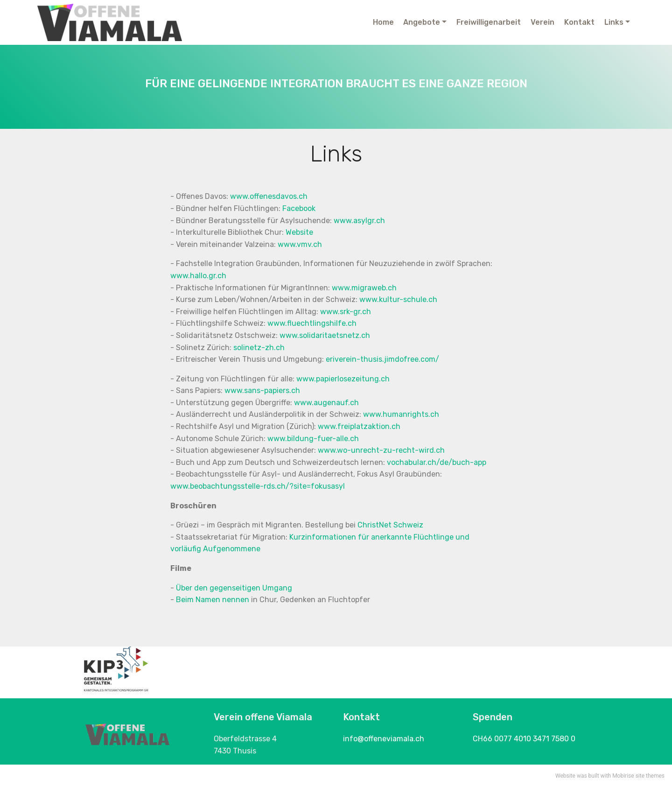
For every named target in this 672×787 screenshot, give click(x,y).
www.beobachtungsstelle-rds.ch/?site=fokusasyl (258, 486)
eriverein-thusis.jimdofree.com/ (381, 359)
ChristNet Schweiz (390, 525)
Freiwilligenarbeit (489, 22)
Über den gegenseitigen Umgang (234, 588)
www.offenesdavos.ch (269, 196)
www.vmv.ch (300, 244)
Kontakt (579, 22)
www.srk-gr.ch (346, 312)
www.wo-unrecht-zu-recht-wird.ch (381, 450)
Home (383, 22)
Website (299, 232)
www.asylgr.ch (359, 221)
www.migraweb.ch (364, 288)
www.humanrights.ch (401, 414)
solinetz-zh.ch (259, 348)
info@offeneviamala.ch (384, 739)
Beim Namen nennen (213, 600)
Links (614, 22)
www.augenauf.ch (326, 403)
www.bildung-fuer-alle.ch (313, 439)
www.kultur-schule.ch (398, 299)
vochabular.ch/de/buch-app (437, 462)
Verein (542, 22)
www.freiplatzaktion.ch (359, 426)
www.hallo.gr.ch (198, 276)
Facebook (299, 208)
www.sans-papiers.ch (262, 390)
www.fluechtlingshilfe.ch (312, 323)
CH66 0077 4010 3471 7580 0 (524, 739)
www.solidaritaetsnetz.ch (325, 335)
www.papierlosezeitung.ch (343, 379)
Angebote (422, 22)
